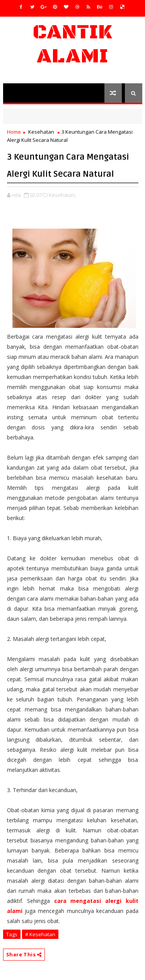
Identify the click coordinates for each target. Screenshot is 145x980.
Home (14, 132)
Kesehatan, (62, 195)
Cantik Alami (72, 44)
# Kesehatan (40, 934)
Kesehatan (41, 132)
